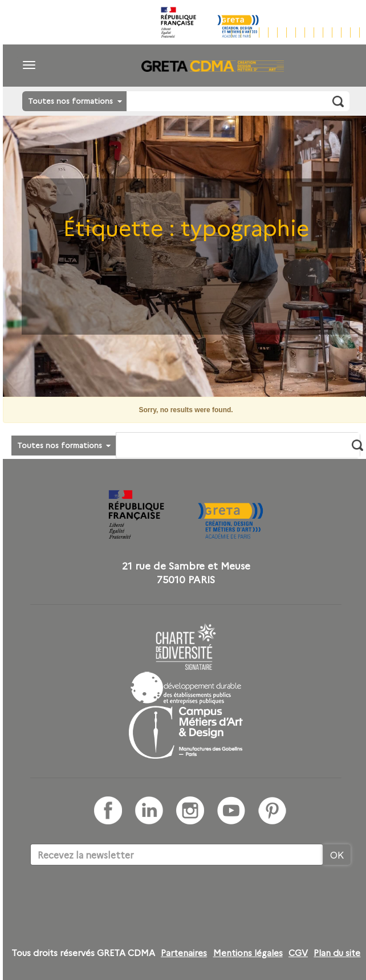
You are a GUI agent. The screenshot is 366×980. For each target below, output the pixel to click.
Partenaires (184, 953)
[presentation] (117, 900)
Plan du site (337, 953)
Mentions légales (248, 953)
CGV (298, 953)
